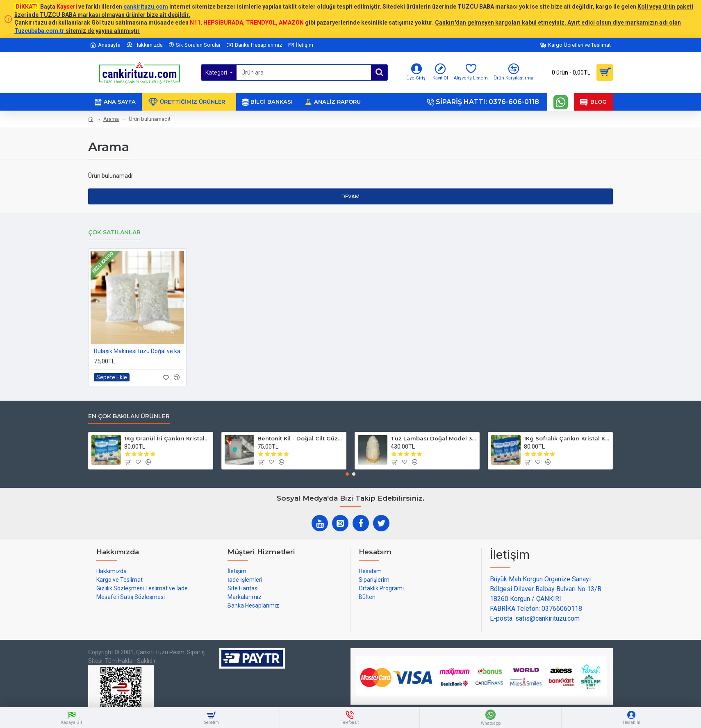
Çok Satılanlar (114, 232)
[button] (347, 474)
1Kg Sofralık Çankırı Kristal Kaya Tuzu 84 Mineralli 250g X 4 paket (567, 438)
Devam (350, 196)
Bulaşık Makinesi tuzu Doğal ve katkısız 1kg (139, 351)
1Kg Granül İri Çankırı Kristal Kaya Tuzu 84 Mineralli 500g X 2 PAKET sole (167, 438)
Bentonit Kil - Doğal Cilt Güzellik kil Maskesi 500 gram (300, 438)
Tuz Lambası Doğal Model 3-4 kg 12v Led (434, 438)
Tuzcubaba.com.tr (39, 31)
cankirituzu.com (146, 7)
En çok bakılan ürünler (129, 416)
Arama (111, 119)
